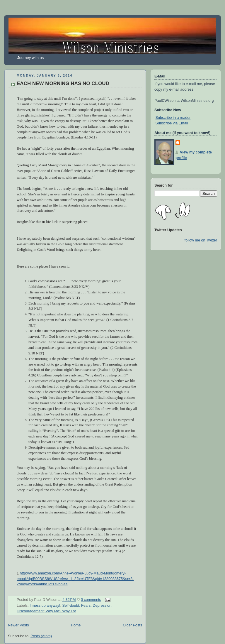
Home (76, 625)
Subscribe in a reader (173, 118)
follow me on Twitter (201, 240)
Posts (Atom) (41, 636)
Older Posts (132, 625)
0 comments (91, 600)
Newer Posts (18, 625)
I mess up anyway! (45, 606)
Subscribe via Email (172, 123)
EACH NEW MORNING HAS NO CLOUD (63, 83)
